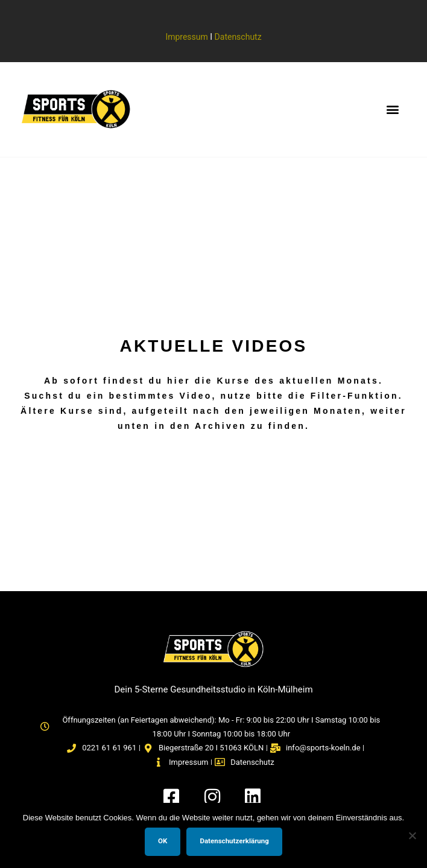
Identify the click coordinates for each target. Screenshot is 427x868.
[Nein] (412, 835)
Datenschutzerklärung (234, 841)
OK (163, 841)
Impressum (186, 37)
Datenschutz (238, 37)
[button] (393, 109)
